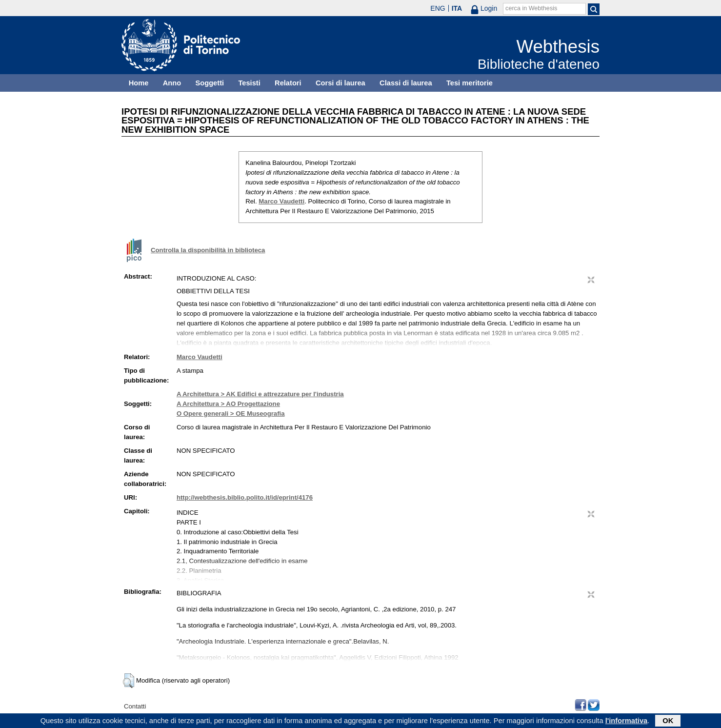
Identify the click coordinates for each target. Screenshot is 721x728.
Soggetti (210, 83)
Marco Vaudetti (281, 201)
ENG (438, 8)
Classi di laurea (406, 83)
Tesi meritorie (470, 83)
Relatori (288, 83)
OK (668, 722)
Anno (172, 83)
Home (139, 83)
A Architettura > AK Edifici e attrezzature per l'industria (260, 394)
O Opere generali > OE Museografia (231, 414)
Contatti (135, 706)
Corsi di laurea (340, 83)
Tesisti (249, 83)
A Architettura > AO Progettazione (228, 404)
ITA (457, 8)
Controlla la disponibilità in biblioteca (208, 250)
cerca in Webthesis (531, 8)
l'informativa (627, 722)
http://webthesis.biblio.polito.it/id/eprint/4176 (245, 497)
